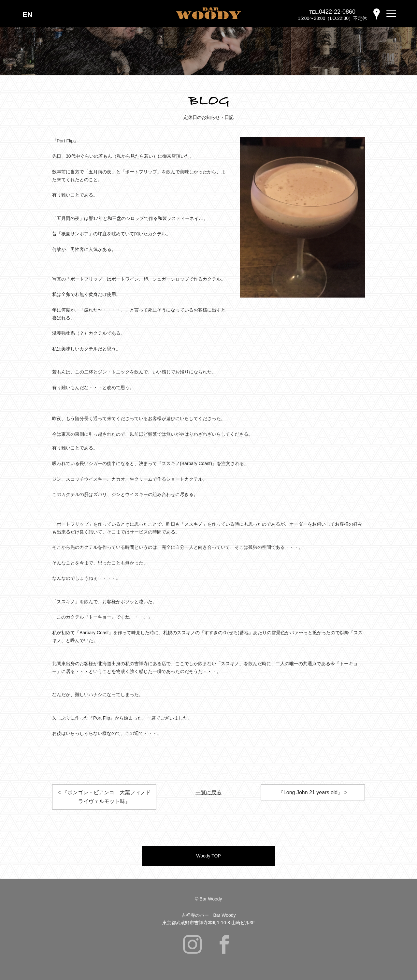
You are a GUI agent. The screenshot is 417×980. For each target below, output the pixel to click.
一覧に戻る (208, 792)
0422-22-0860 (337, 12)
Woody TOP (208, 856)
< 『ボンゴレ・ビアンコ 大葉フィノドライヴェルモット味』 (104, 797)
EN (28, 15)
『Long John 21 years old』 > (313, 792)
